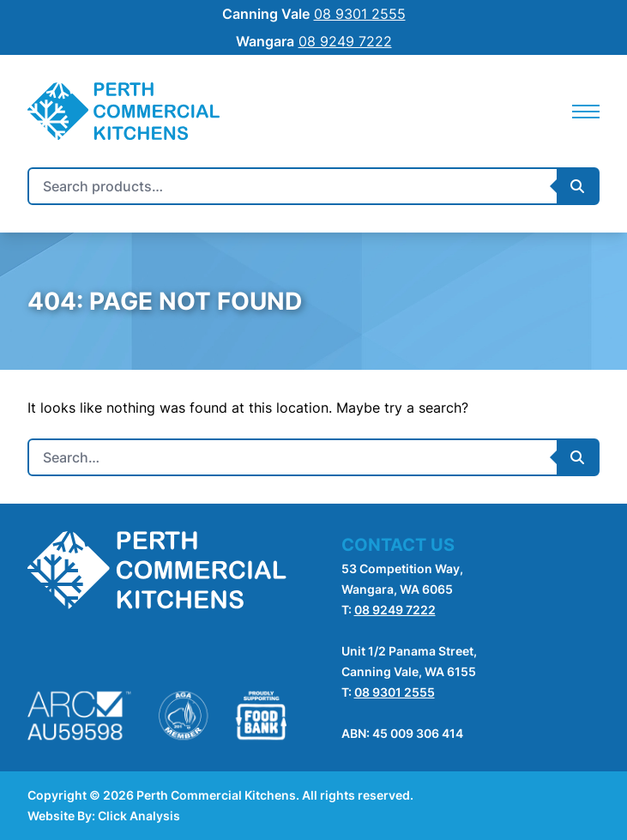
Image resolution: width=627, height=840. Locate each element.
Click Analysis (139, 816)
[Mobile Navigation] (586, 112)
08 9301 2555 (395, 692)
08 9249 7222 (395, 610)
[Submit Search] (577, 186)
